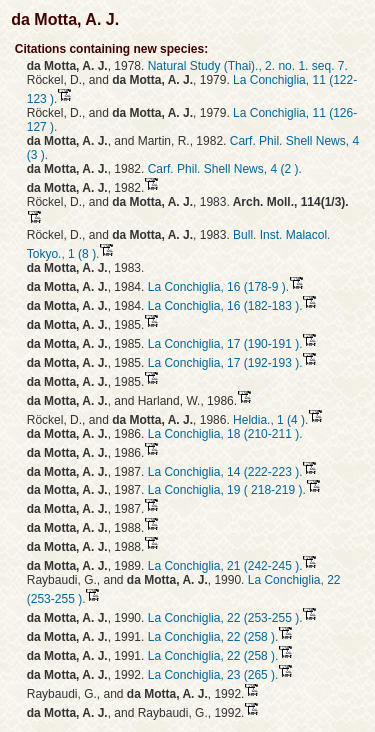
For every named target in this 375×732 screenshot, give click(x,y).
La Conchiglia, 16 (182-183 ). (225, 306)
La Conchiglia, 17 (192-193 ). (225, 363)
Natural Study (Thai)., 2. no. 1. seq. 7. (248, 66)
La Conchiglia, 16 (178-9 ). (218, 287)
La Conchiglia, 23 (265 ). (213, 675)
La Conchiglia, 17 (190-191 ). (225, 344)
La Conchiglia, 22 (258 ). (213, 637)
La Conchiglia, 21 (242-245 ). (225, 566)
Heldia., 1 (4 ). (270, 420)
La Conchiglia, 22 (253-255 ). (225, 618)
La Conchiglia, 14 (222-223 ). (225, 472)
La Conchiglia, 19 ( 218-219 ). (227, 490)
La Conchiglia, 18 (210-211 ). (225, 434)
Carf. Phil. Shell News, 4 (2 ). (225, 169)
